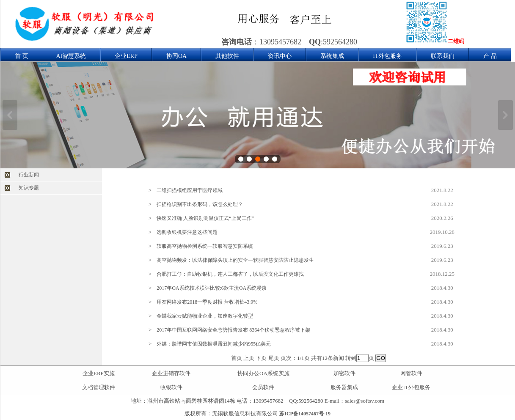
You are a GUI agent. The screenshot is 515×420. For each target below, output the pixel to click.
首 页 (22, 56)
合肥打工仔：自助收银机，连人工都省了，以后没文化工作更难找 (230, 274)
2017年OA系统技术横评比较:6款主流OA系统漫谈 (212, 288)
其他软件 (227, 56)
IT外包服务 (387, 56)
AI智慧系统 (71, 56)
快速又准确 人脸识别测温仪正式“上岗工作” (205, 218)
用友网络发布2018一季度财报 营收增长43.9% (207, 302)
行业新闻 (29, 175)
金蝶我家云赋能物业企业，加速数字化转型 (205, 316)
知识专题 (29, 188)
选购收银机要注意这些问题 (187, 232)
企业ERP (126, 56)
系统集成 (332, 56)
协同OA (176, 56)
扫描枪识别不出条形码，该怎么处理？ (200, 204)
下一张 (505, 115)
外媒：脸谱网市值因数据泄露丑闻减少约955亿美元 (214, 344)
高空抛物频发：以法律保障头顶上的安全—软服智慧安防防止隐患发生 (235, 260)
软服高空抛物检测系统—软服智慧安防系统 (205, 246)
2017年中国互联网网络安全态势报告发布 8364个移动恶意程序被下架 (233, 330)
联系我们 (443, 56)
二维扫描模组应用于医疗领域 (190, 190)
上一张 (10, 115)
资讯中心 (280, 56)
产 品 (490, 56)
